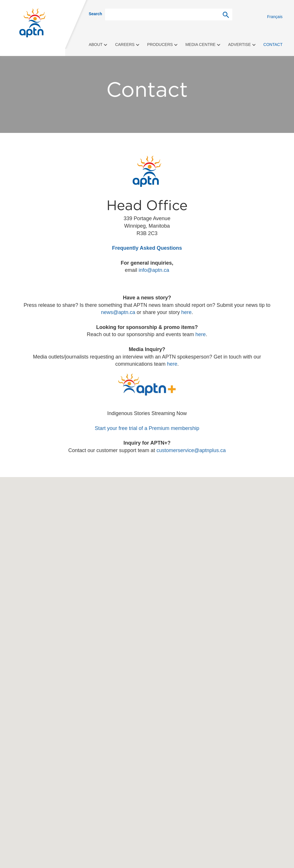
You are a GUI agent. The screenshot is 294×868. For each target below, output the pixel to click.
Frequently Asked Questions (147, 248)
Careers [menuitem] (127, 45)
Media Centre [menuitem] (203, 45)
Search (95, 14)
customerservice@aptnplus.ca (191, 450)
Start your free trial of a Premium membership (147, 428)
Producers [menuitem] (162, 45)
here (186, 312)
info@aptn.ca (154, 270)
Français (275, 17)
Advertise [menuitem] (242, 45)
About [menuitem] (98, 45)
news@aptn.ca (118, 312)
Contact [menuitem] (273, 44)
